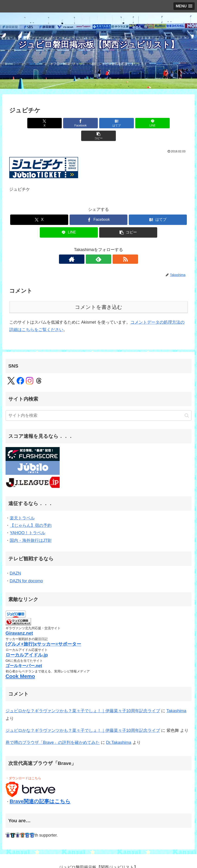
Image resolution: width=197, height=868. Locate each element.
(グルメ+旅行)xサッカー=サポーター (43, 631)
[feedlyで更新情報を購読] (98, 246)
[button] (159, 123)
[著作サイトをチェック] (88, 246)
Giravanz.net (19, 620)
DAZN (15, 561)
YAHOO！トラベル (28, 520)
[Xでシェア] (39, 123)
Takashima (176, 698)
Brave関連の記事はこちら (40, 789)
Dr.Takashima (119, 730)
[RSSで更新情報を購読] (109, 246)
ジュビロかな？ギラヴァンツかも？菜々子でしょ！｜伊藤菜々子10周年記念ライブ (83, 698)
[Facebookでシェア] (69, 123)
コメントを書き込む (99, 294)
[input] (98, 403)
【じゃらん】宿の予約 (31, 513)
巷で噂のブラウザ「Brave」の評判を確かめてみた (53, 730)
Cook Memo (20, 664)
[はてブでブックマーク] (98, 123)
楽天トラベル (22, 505)
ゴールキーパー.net (24, 653)
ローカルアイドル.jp (27, 642)
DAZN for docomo (26, 568)
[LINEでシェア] (129, 123)
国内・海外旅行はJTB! (31, 528)
